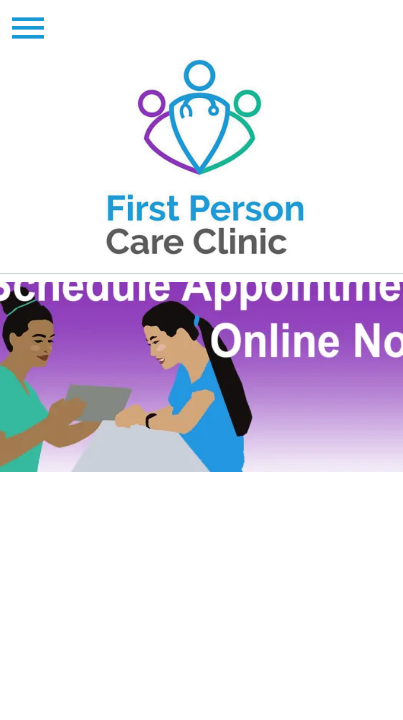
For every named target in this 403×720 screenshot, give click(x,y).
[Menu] (28, 28)
